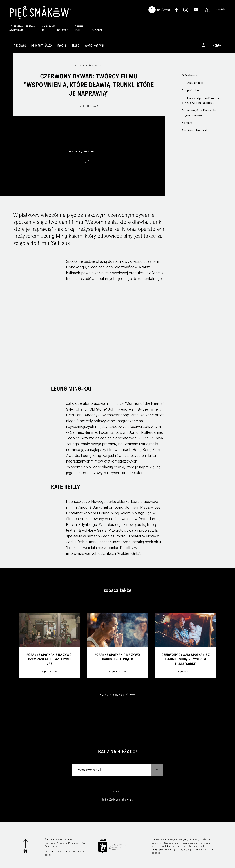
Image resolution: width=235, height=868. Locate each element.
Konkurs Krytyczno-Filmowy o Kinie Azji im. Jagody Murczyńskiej (200, 101)
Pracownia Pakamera (68, 843)
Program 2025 (41, 47)
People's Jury (191, 91)
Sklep (75, 47)
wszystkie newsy (112, 694)
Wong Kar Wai (94, 47)
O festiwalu (189, 75)
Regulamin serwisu (55, 852)
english (220, 9)
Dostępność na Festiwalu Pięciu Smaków (199, 113)
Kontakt (187, 123)
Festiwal (20, 45)
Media (62, 47)
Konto (217, 45)
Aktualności (195, 83)
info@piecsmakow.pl (117, 799)
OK (157, 769)
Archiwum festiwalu (195, 130)
